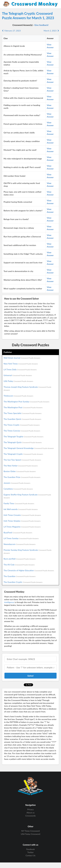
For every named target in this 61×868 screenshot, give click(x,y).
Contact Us (31, 855)
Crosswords (31, 816)
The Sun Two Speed (22, 460)
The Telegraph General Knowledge (29, 448)
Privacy (31, 809)
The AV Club (19, 565)
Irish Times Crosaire (22, 515)
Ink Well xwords (21, 509)
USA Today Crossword (30, 834)
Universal (18, 375)
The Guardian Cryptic (23, 582)
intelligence (9, 602)
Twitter (30, 852)
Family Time (19, 503)
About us (31, 813)
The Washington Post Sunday (26, 402)
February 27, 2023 (11, 31)
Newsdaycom (20, 544)
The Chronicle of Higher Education (29, 570)
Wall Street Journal (22, 358)
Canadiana (18, 489)
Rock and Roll (20, 559)
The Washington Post (23, 407)
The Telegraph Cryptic (23, 454)
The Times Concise (22, 431)
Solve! (30, 676)
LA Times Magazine (22, 527)
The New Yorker (21, 466)
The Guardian (20, 576)
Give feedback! (41, 25)
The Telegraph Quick (23, 442)
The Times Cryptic (22, 425)
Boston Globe (20, 471)
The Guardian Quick (22, 419)
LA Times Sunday (21, 538)
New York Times (21, 364)
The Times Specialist (23, 413)
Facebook (31, 849)
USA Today (18, 381)
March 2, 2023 (51, 31)
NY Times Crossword (31, 831)
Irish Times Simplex (22, 521)
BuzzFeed (18, 532)
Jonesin (17, 483)
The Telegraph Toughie (23, 436)
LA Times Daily (20, 369)
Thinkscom (18, 396)
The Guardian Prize (22, 477)
